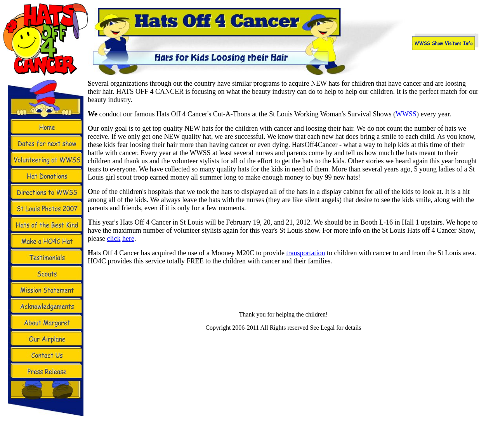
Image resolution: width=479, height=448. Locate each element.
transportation (306, 253)
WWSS (406, 114)
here (128, 239)
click (114, 239)
